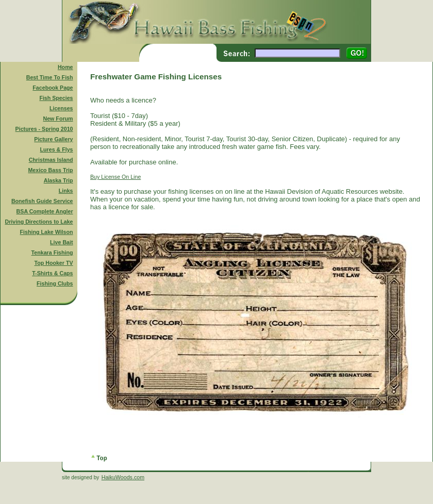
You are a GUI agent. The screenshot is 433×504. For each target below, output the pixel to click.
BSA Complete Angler (45, 211)
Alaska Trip (59, 180)
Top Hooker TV (54, 263)
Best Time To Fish (50, 77)
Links (66, 191)
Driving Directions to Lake (39, 222)
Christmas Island (51, 160)
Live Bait (61, 242)
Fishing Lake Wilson (47, 232)
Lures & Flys (57, 149)
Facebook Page (53, 88)
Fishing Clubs (55, 283)
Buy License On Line (115, 177)
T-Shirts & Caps (52, 273)
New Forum (58, 119)
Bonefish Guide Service (42, 201)
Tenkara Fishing (52, 253)
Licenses (61, 108)
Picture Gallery (53, 139)
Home (65, 67)
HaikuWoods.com (123, 477)
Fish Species (56, 98)
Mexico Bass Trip (50, 170)
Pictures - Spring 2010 (44, 129)
